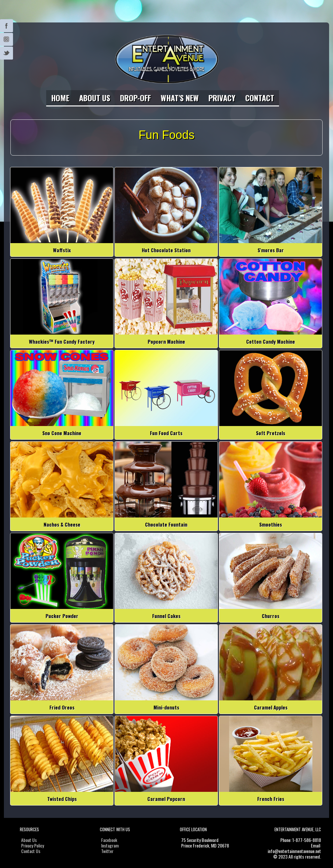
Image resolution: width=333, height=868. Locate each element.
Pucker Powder (62, 616)
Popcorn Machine (166, 341)
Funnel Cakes (166, 616)
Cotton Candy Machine (271, 341)
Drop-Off (135, 98)
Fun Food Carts (166, 433)
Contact (260, 98)
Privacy (222, 98)
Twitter (7, 26)
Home (60, 98)
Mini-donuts (166, 707)
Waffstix (62, 250)
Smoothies (271, 524)
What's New (180, 98)
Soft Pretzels (271, 433)
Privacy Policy (33, 845)
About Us (95, 98)
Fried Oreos (62, 707)
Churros (271, 616)
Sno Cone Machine (62, 433)
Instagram (7, 39)
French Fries (271, 799)
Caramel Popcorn (166, 799)
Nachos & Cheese (62, 524)
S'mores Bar (271, 250)
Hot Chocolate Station (166, 250)
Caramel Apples (271, 707)
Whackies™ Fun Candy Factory (62, 341)
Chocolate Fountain (166, 524)
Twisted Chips (62, 799)
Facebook (109, 840)
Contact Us (31, 851)
